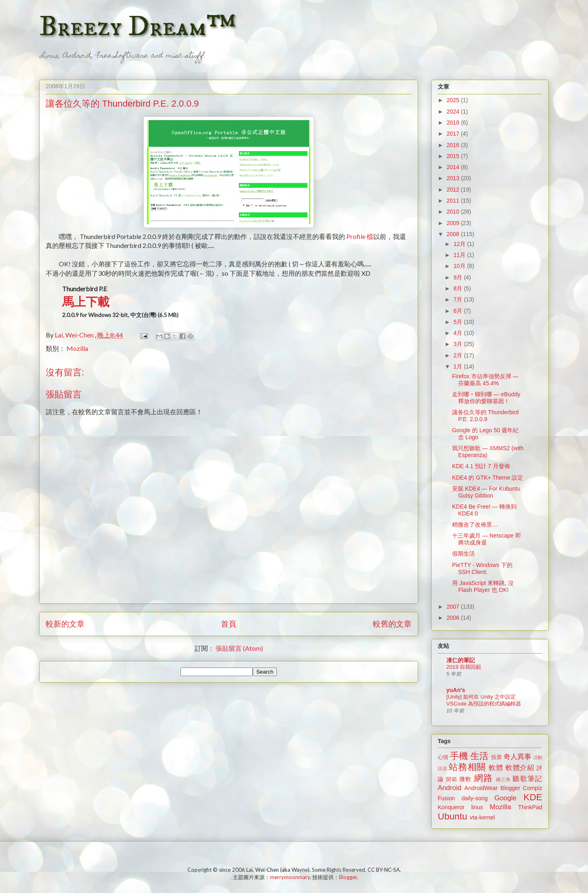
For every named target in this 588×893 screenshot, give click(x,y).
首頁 (229, 624)
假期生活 (463, 554)
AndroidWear (481, 788)
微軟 (465, 779)
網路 (483, 778)
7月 (459, 299)
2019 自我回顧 (464, 667)
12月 (460, 244)
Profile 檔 (360, 236)
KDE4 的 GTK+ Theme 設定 (488, 478)
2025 (454, 100)
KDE (533, 797)
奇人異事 (517, 757)
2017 (454, 134)
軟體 (496, 768)
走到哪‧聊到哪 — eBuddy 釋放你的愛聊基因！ (486, 398)
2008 (454, 234)
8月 (459, 288)
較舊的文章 (392, 624)
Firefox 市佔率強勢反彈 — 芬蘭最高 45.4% (485, 380)
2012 (454, 190)
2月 (459, 355)
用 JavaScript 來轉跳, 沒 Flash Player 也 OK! (483, 586)
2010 (454, 212)
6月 (459, 311)
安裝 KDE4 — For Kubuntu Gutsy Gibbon (486, 492)
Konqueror (451, 807)
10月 (460, 266)
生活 (479, 756)
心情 (443, 757)
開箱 (452, 779)
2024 (454, 112)
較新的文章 (65, 624)
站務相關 (467, 767)
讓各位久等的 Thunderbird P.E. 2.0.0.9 (485, 416)
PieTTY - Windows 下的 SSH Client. (482, 568)
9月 (459, 277)
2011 (454, 201)
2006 (454, 618)
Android (450, 788)
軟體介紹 (520, 768)
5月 (459, 322)
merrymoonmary (290, 877)
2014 (454, 167)
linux (477, 807)
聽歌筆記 (527, 779)
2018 (454, 123)
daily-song (474, 798)
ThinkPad (530, 807)
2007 (454, 607)
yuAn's (456, 690)
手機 (459, 756)
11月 (460, 255)
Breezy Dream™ (137, 27)
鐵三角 (504, 779)
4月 (459, 333)
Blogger (510, 788)
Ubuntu (452, 816)
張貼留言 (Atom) (239, 648)
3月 (459, 344)
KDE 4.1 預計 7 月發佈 (481, 466)
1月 (459, 366)
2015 (454, 156)
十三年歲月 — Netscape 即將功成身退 (487, 539)
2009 (454, 223)
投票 (497, 757)
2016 (454, 145)
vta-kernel (482, 817)
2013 (454, 178)
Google (506, 798)
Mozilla (77, 348)
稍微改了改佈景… (475, 525)
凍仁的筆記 (461, 660)
